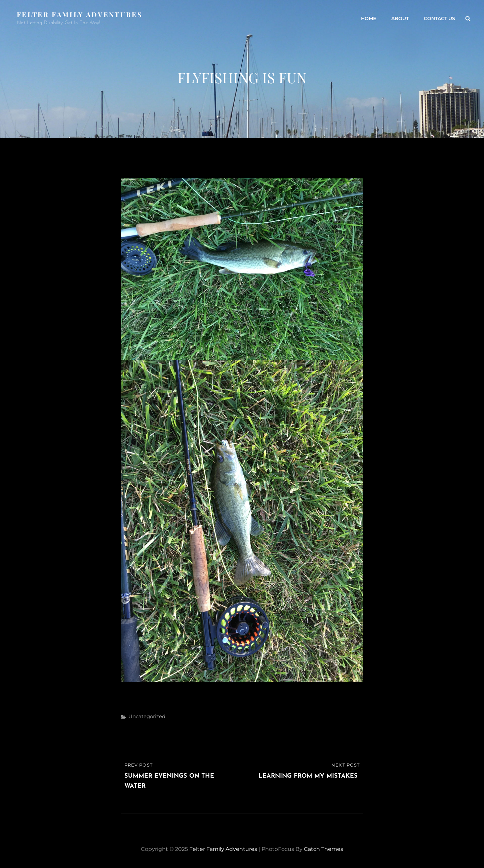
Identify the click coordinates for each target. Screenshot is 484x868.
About (400, 18)
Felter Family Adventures (80, 14)
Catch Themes (324, 849)
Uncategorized (147, 716)
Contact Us (439, 18)
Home (369, 18)
